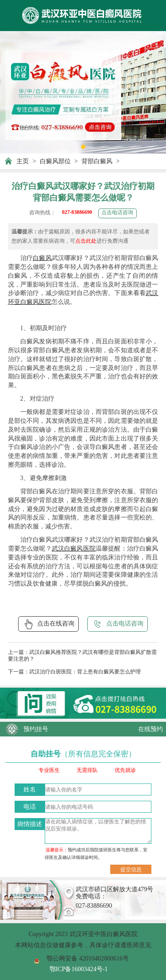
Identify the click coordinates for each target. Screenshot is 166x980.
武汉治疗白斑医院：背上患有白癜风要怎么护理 (85, 672)
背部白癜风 (97, 161)
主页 (23, 161)
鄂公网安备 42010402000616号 (88, 958)
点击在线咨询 (48, 624)
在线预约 (151, 729)
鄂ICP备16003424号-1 (79, 969)
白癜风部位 (55, 161)
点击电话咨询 (117, 213)
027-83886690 (77, 212)
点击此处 (86, 241)
